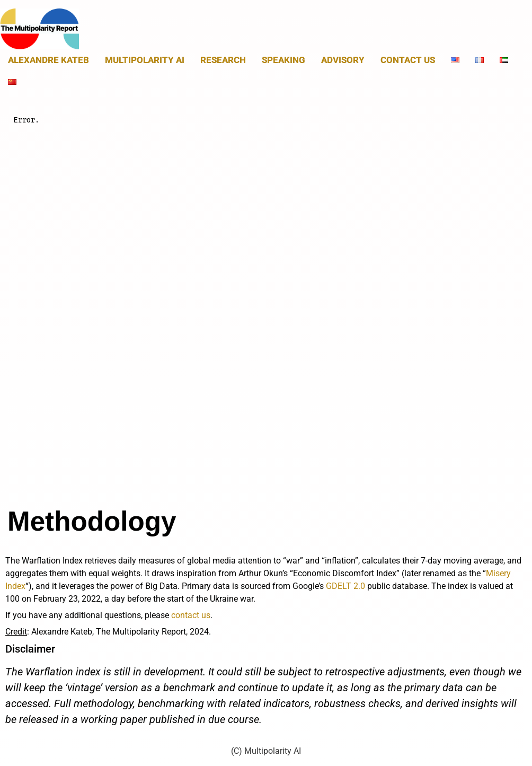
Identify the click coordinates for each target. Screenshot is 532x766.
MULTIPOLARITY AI (145, 60)
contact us (191, 615)
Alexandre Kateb (48, 60)
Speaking (283, 60)
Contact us (408, 60)
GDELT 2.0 (345, 586)
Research (223, 60)
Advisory (343, 60)
